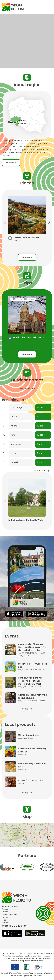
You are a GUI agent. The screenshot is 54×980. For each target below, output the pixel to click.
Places (5, 909)
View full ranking (43, 470)
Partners (6, 923)
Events (5, 917)
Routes (5, 912)
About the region (10, 906)
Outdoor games (9, 914)
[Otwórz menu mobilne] (50, 7)
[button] (49, 222)
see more (11, 163)
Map (4, 920)
